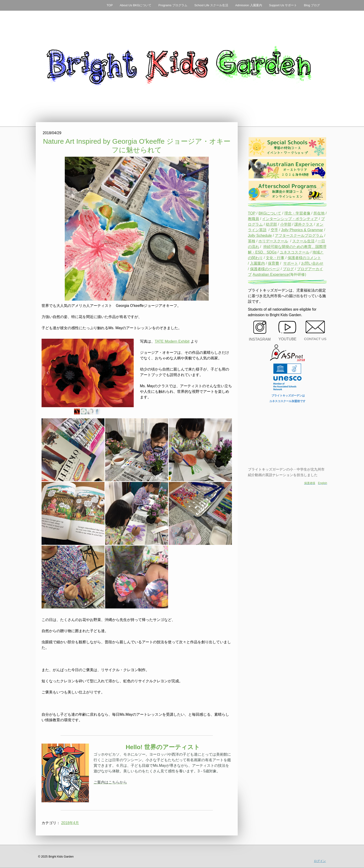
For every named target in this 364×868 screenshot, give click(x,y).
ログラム (255, 224)
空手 (274, 230)
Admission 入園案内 (249, 5)
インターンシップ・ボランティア (290, 219)
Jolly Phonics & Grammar (302, 230)
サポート (291, 263)
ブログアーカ (308, 269)
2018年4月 (70, 823)
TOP (110, 5)
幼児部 (271, 224)
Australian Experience (271, 275)
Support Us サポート (283, 5)
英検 (252, 241)
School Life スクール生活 (211, 5)
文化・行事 (275, 258)
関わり (257, 258)
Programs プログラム (173, 5)
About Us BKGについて (136, 5)
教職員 (253, 219)
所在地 (319, 213)
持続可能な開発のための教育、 (289, 247)
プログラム (314, 236)
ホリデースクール (273, 241)
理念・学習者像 (297, 213)
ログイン (320, 861)
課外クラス (304, 224)
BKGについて (270, 213)
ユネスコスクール (295, 252)
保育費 (273, 263)
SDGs (272, 252)
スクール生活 (303, 241)
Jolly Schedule (260, 236)
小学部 (286, 224)
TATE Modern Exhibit (172, 341)
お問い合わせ (312, 263)
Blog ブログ (312, 5)
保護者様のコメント (304, 258)
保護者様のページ (265, 269)
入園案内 (257, 263)
